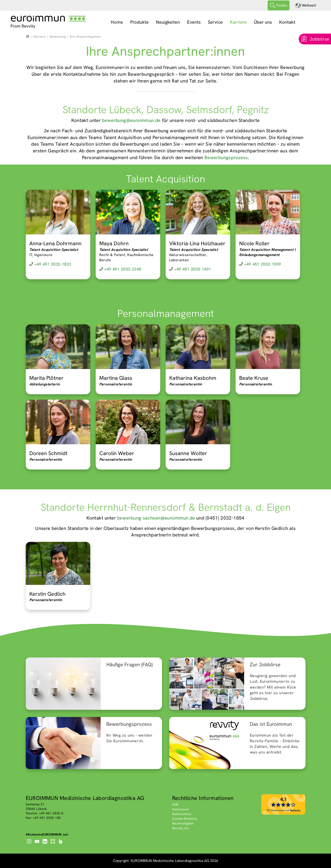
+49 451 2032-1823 (53, 264)
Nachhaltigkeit (183, 823)
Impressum (181, 809)
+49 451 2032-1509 (263, 264)
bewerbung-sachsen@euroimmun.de (156, 518)
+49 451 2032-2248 (123, 269)
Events (194, 22)
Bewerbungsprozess (226, 157)
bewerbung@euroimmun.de (131, 120)
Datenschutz (182, 814)
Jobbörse (319, 39)
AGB (175, 804)
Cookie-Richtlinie (185, 819)
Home (117, 22)
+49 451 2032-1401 (193, 269)
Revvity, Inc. (181, 828)
